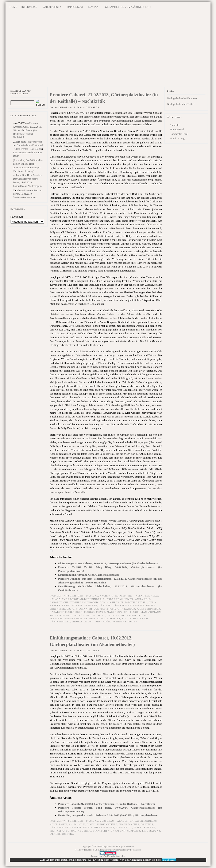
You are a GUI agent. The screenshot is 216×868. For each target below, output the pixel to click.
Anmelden (175, 125)
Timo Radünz (103, 622)
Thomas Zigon (82, 622)
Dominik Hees (109, 602)
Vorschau (107, 821)
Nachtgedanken (107, 846)
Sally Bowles (110, 618)
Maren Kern (74, 612)
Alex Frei (142, 596)
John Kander (126, 609)
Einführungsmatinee (102, 824)
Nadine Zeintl (137, 615)
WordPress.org (177, 138)
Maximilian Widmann (145, 612)
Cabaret (56, 602)
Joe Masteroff (105, 609)
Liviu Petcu (124, 827)
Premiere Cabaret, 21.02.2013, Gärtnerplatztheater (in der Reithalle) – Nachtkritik (107, 804)
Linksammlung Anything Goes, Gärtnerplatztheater (89, 575)
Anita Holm (143, 599)
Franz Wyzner (73, 605)
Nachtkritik (116, 615)
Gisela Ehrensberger (99, 827)
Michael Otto (60, 831)
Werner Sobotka (125, 622)
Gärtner (105, 605)
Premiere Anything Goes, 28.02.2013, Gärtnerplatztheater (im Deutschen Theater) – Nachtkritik (27, 130)
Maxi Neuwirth (118, 612)
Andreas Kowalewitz (118, 599)
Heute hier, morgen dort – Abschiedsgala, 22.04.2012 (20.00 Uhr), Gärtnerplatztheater (109, 815)
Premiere (126, 596)
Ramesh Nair (74, 618)
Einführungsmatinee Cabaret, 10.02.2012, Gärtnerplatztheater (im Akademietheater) (108, 563)
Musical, (93, 596)
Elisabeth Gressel (134, 602)
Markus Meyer (95, 612)
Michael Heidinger (63, 615)
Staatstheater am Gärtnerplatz (117, 831)
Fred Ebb (91, 605)
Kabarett (57, 612)
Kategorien (17, 217)
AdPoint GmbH (21, 175)
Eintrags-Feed (177, 130)
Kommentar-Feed (178, 134)
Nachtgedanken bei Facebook (182, 98)
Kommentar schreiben (67, 596)
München (85, 615)
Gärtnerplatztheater (129, 605)
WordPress (107, 856)
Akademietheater (130, 821)
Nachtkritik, (109, 596)
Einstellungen (169, 860)
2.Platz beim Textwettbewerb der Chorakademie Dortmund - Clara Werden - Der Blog (28, 145)
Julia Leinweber (148, 609)
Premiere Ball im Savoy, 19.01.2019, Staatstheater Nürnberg (27, 194)
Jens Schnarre (82, 609)
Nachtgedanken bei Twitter (181, 104)
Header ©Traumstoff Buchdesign (90, 850)
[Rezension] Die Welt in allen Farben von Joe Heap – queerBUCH (28, 164)
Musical (99, 615)
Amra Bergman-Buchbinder (81, 599)
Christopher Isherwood (81, 602)
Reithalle (91, 618)
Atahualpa (120, 856)
